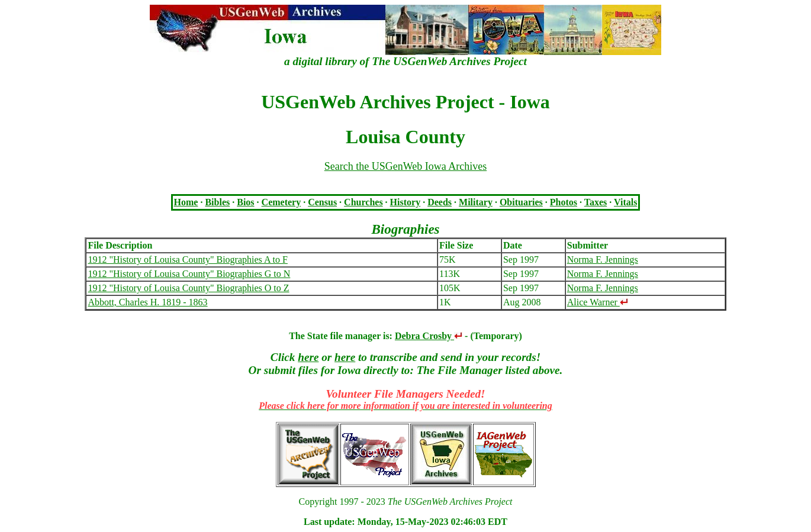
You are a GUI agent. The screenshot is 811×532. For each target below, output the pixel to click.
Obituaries (521, 202)
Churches (363, 202)
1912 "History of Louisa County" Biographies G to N (189, 274)
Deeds (440, 202)
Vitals (625, 202)
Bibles (217, 202)
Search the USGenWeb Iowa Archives (405, 166)
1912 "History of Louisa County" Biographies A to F (188, 259)
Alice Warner (598, 302)
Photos (564, 202)
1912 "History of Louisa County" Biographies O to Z (188, 288)
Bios (245, 202)
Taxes (596, 202)
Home (186, 202)
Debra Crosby (429, 336)
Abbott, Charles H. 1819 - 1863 (147, 302)
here (308, 357)
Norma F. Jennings (603, 259)
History (405, 202)
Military (476, 202)
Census (322, 202)
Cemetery (281, 202)
